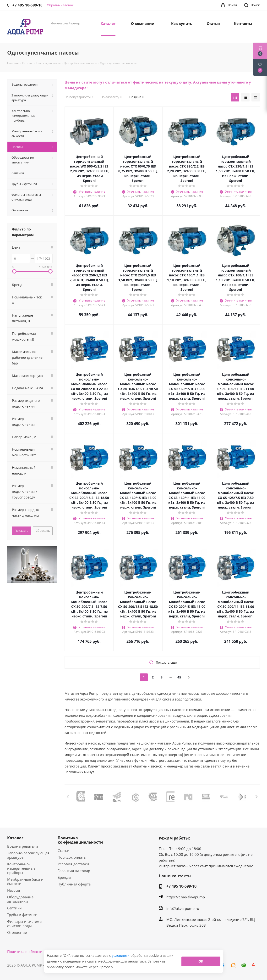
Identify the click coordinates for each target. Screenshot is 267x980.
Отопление (17, 932)
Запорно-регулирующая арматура (28, 855)
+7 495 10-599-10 (181, 886)
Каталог (15, 838)
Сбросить (43, 531)
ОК (201, 961)
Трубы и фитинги (22, 915)
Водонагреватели (23, 846)
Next (256, 797)
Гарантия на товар (74, 871)
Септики (14, 908)
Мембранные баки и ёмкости (25, 881)
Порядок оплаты (72, 857)
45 (179, 677)
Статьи (64, 851)
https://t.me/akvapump (186, 897)
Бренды (64, 877)
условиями (121, 955)
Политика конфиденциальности (80, 840)
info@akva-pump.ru (183, 908)
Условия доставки (73, 864)
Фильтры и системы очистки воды (25, 924)
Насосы (14, 890)
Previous (68, 797)
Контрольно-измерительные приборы (21, 868)
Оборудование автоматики (20, 899)
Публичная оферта (74, 884)
